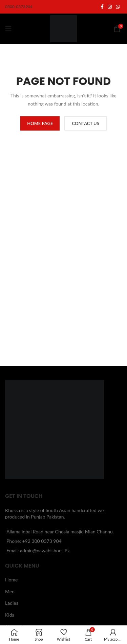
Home (11, 580)
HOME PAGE (40, 123)
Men (10, 591)
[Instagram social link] (110, 7)
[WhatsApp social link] (118, 7)
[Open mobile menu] (8, 29)
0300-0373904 (19, 7)
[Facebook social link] (102, 7)
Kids (10, 615)
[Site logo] (64, 28)
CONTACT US (85, 123)
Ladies (12, 603)
